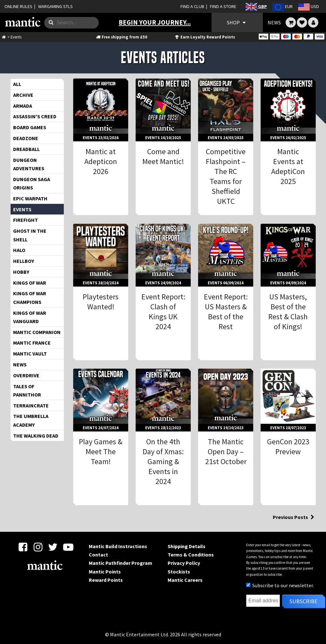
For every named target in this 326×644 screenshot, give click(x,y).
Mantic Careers (185, 580)
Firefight (25, 220)
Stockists (179, 572)
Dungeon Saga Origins (32, 183)
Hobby (21, 272)
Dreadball (26, 149)
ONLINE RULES (18, 6)
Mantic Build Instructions (118, 546)
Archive (23, 95)
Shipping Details (187, 546)
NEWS (274, 22)
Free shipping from (121, 37)
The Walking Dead (36, 436)
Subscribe (304, 601)
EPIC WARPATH (30, 198)
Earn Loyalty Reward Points (205, 37)
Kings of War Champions (30, 297)
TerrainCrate (31, 406)
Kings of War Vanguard (30, 317)
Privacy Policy (184, 563)
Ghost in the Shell (30, 235)
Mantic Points (105, 572)
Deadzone (26, 138)
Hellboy (24, 261)
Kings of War (30, 283)
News (20, 364)
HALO (19, 250)
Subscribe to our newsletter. (280, 585)
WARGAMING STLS (55, 6)
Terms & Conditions (191, 555)
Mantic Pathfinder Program (121, 563)
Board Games (30, 127)
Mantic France (32, 343)
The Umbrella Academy (31, 420)
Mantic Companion (37, 332)
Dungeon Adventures (29, 164)
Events (22, 209)
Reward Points (106, 580)
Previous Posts (294, 517)
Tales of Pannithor (27, 390)
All (17, 84)
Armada (23, 106)
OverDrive (26, 375)
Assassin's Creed (35, 116)
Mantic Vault (30, 354)
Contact (98, 555)
